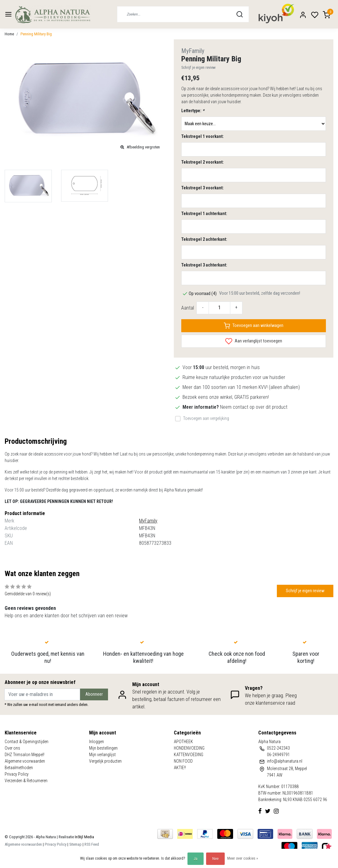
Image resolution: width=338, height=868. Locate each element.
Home (9, 34)
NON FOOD (183, 761)
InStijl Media (84, 837)
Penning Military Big (36, 34)
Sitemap (75, 844)
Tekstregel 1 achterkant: (204, 214)
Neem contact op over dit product (254, 407)
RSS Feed (92, 844)
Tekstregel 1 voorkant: (203, 136)
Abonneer (94, 694)
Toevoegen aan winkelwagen (254, 326)
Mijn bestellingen (103, 748)
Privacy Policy (17, 774)
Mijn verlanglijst (102, 755)
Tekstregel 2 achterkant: (204, 239)
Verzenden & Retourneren (26, 781)
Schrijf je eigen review (198, 67)
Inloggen (97, 742)
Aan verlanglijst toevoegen (254, 341)
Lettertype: (193, 111)
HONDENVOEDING (189, 748)
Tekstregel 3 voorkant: (203, 188)
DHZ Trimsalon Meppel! (25, 755)
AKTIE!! (180, 768)
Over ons (12, 748)
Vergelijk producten (105, 761)
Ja (196, 859)
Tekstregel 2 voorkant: (203, 162)
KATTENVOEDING (189, 755)
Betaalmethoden (19, 768)
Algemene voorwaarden (25, 761)
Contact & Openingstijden (27, 742)
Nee (215, 859)
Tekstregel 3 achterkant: (204, 265)
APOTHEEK (183, 742)
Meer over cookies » (243, 858)
